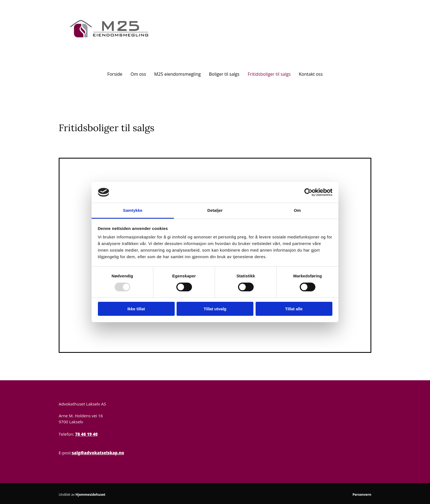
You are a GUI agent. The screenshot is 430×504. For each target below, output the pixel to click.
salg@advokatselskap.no (98, 453)
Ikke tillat (136, 309)
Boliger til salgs (224, 74)
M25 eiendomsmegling (177, 74)
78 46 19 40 (86, 434)
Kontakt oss (311, 74)
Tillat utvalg (215, 309)
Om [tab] (297, 210)
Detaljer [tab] (215, 210)
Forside (115, 74)
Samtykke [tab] (133, 210)
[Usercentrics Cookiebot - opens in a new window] (308, 192)
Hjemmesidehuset (90, 495)
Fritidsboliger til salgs (269, 74)
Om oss (138, 74)
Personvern (362, 495)
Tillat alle (294, 309)
